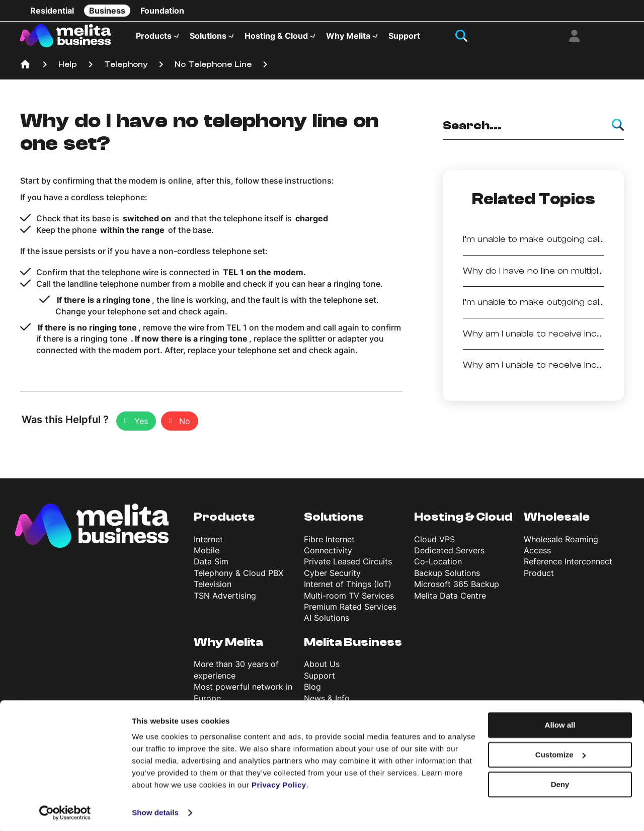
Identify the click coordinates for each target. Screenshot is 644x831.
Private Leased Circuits (348, 567)
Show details (155, 811)
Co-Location (438, 567)
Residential (52, 11)
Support (404, 38)
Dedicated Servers (449, 556)
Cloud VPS (434, 545)
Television (213, 590)
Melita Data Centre (450, 601)
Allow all (560, 724)
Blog (312, 693)
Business (107, 11)
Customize (560, 753)
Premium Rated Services (350, 613)
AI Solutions (327, 624)
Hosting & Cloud (276, 38)
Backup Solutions (447, 578)
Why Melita (348, 38)
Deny (560, 782)
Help (68, 70)
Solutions (208, 38)
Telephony (126, 70)
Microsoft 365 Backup (457, 590)
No (185, 427)
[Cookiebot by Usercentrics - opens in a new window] (65, 811)
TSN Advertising (225, 601)
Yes (141, 427)
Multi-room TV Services (349, 601)
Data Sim (211, 567)
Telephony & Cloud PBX (238, 578)
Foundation (162, 11)
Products (154, 38)
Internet (208, 545)
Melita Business (353, 648)
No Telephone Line (213, 70)
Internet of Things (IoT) (348, 590)
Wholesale (557, 523)
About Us (322, 670)
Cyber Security (332, 578)
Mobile (207, 556)
